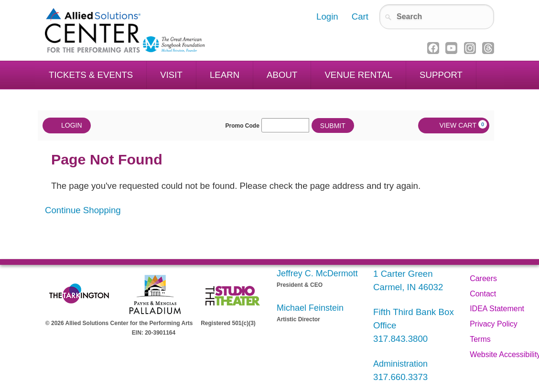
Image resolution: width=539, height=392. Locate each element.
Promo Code (243, 126)
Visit (171, 75)
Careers (483, 278)
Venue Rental (358, 75)
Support (441, 75)
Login (67, 125)
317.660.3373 (400, 377)
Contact (483, 294)
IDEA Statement (497, 309)
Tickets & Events (91, 75)
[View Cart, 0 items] (454, 125)
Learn (225, 75)
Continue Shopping (83, 210)
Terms (480, 339)
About (282, 75)
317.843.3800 (400, 339)
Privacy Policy (494, 324)
